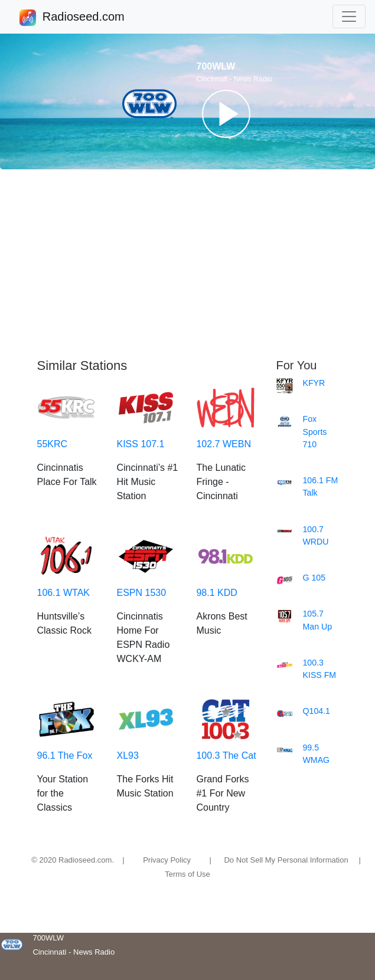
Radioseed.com (83, 18)
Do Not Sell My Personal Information (286, 860)
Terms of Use (187, 874)
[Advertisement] (187, 264)
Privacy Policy (167, 860)
